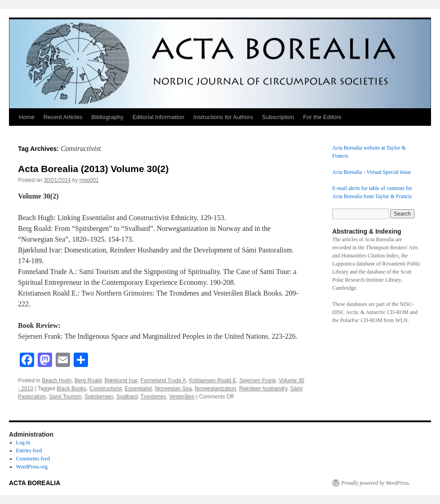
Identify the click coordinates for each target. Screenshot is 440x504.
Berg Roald (88, 380)
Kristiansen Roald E (213, 380)
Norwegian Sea (173, 389)
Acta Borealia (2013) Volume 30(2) (93, 169)
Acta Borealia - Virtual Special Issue (372, 172)
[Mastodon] (45, 361)
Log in (23, 442)
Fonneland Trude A (163, 380)
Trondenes (153, 397)
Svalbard (127, 397)
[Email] (63, 361)
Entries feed (29, 451)
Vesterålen (182, 397)
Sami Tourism (65, 397)
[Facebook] (27, 361)
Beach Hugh (57, 380)
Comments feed (33, 459)
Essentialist (139, 389)
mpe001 (89, 180)
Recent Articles (63, 117)
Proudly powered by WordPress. (376, 483)
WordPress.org (32, 467)
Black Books (71, 389)
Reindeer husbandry (263, 389)
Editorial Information (158, 117)
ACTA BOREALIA (35, 483)
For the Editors (322, 117)
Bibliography (107, 117)
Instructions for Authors (223, 117)
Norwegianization (216, 389)
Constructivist (106, 389)
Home (27, 117)
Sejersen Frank (257, 380)
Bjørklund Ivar (121, 380)
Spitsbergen (99, 397)
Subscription (278, 117)
